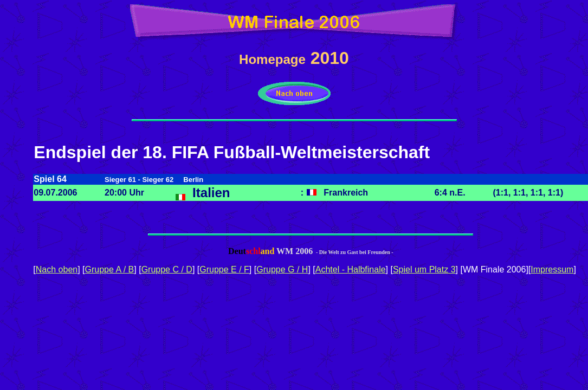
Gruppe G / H (282, 269)
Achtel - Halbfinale (351, 269)
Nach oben (57, 269)
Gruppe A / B (110, 269)
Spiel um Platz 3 (424, 269)
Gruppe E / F (224, 269)
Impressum (552, 269)
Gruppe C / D (167, 269)
